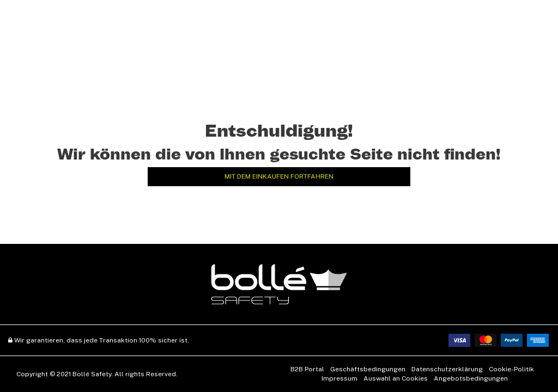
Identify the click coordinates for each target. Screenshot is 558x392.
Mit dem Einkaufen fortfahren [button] (279, 176)
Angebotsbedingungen (471, 378)
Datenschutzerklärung (447, 369)
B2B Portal (307, 369)
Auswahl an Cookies (396, 378)
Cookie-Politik (511, 369)
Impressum (339, 378)
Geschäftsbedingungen (368, 369)
